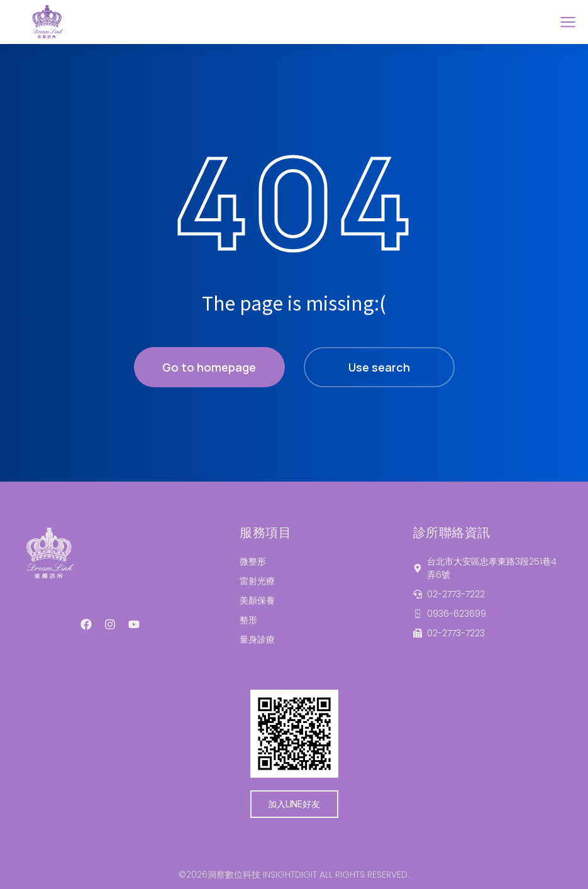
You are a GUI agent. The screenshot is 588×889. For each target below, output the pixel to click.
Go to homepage (209, 367)
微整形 (253, 561)
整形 (248, 620)
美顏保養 (257, 600)
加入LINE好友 (294, 804)
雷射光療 (257, 581)
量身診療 (257, 639)
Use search (379, 367)
